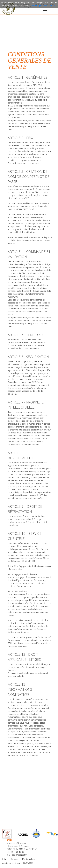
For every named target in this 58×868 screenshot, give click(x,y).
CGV (4, 859)
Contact (14, 859)
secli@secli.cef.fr (19, 855)
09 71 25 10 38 (17, 852)
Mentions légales (30, 859)
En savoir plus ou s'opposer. (43, 6)
